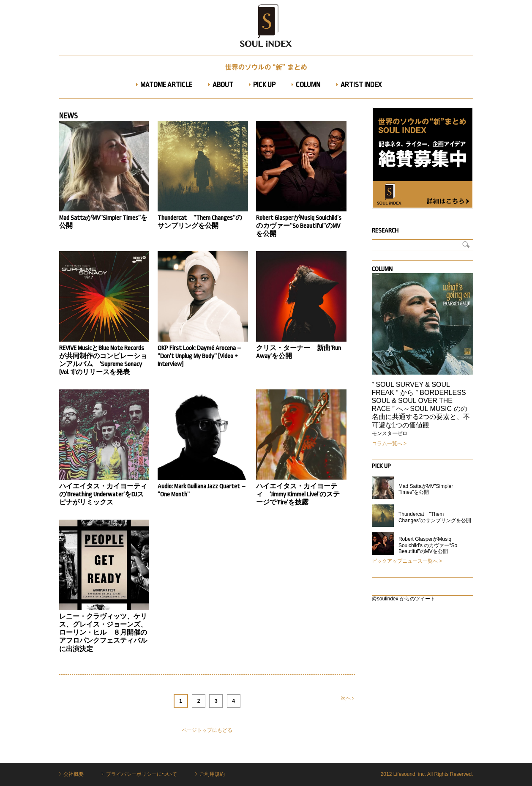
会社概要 (74, 774)
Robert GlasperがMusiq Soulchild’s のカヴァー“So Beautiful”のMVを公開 (428, 545)
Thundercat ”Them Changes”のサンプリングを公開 (435, 517)
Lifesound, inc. (410, 774)
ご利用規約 (212, 774)
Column (382, 269)
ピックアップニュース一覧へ (405, 561)
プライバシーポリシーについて (142, 774)
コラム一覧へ (387, 444)
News (68, 116)
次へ (347, 698)
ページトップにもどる (207, 730)
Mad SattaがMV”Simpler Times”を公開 (426, 489)
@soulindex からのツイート (404, 599)
